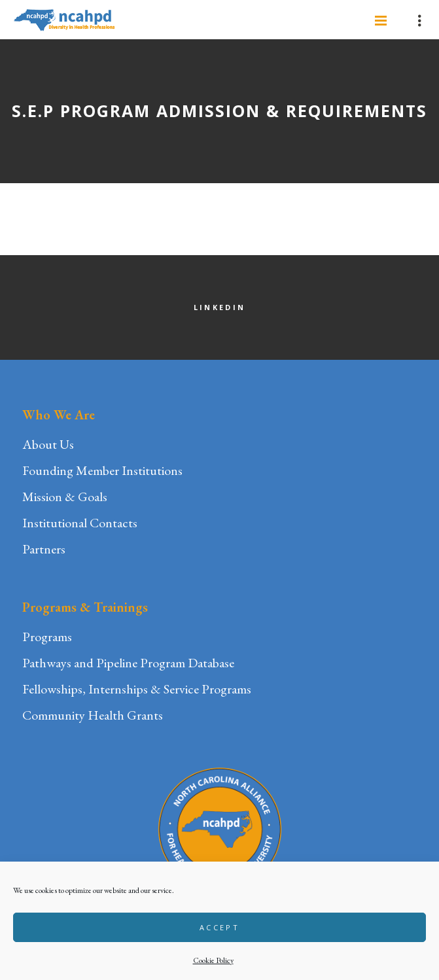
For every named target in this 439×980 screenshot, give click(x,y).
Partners (44, 549)
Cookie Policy (213, 960)
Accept (219, 927)
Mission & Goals (65, 497)
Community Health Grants (93, 715)
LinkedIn (219, 307)
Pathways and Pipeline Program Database (128, 663)
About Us (48, 444)
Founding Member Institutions (102, 470)
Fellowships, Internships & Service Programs (137, 689)
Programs (47, 637)
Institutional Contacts (80, 523)
